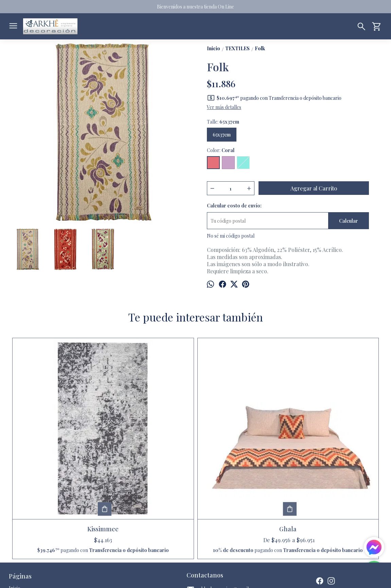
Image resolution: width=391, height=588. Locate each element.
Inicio (15, 502)
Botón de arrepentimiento (218, 577)
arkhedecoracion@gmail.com (223, 503)
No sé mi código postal (231, 236)
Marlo (334, 436)
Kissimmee (57, 436)
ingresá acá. (188, 577)
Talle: (223, 122)
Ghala (149, 436)
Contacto (19, 518)
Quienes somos (25, 526)
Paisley (242, 436)
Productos (20, 510)
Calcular (349, 221)
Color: (221, 150)
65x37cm (222, 135)
